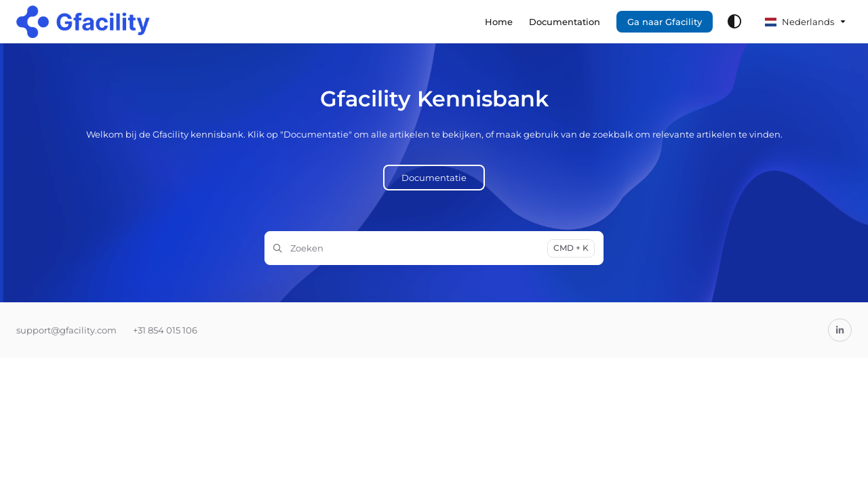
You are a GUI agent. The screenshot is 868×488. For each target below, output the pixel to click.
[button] (83, 22)
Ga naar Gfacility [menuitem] (665, 22)
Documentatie (434, 178)
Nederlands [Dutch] (800, 22)
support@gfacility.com (66, 330)
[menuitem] (499, 22)
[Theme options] (734, 22)
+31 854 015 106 (165, 330)
